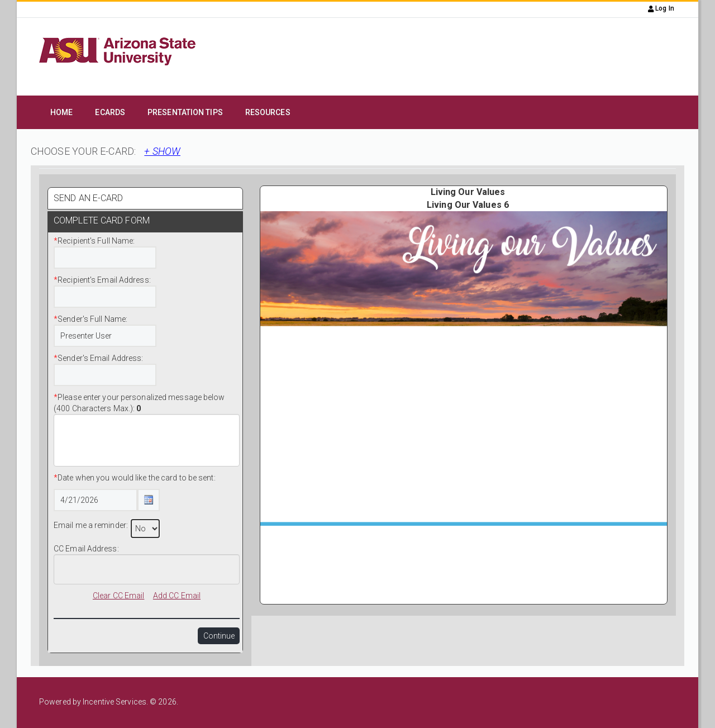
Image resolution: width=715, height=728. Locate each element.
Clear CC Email (118, 596)
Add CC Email (177, 596)
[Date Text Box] (96, 500)
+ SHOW (162, 151)
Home (61, 112)
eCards (110, 112)
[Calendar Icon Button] (149, 500)
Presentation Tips (185, 112)
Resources (268, 112)
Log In (661, 8)
